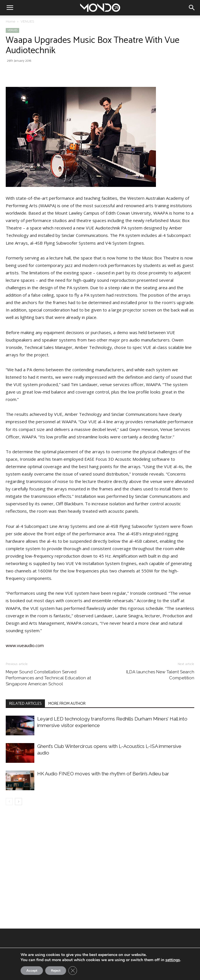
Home (10, 21)
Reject (56, 971)
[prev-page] (9, 802)
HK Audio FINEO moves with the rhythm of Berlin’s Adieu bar (103, 774)
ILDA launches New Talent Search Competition (160, 675)
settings (173, 960)
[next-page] (18, 802)
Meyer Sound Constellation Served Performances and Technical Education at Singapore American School (48, 678)
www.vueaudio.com (25, 645)
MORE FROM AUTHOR (67, 704)
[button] (10, 8)
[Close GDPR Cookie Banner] (73, 971)
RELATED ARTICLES (25, 704)
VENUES (27, 21)
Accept (32, 971)
